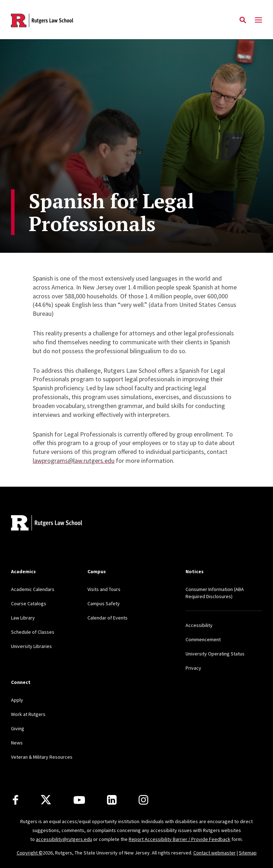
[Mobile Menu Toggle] (258, 20)
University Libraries (31, 646)
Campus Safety (104, 603)
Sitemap (248, 853)
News (17, 743)
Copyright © (30, 853)
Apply (17, 700)
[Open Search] (243, 20)
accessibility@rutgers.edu (64, 839)
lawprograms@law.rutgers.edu (74, 461)
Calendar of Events (108, 618)
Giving (18, 728)
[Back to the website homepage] (42, 20)
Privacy (193, 668)
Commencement (203, 639)
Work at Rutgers (28, 714)
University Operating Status (215, 654)
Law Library (23, 618)
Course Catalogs (29, 603)
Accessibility (199, 625)
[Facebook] (15, 800)
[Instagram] (143, 800)
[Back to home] (58, 524)
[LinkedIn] (112, 800)
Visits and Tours (104, 589)
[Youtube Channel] (79, 800)
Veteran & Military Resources (42, 757)
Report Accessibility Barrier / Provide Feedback (180, 839)
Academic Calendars (33, 589)
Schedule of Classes (33, 632)
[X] (46, 800)
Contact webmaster (215, 853)
